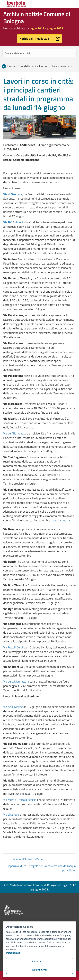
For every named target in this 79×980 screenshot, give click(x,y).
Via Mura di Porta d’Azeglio (20, 800)
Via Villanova (11, 815)
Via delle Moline (13, 707)
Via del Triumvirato (15, 433)
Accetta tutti (39, 962)
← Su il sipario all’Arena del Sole (23, 859)
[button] (39, 39)
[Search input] (39, 53)
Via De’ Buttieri (13, 222)
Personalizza (13, 953)
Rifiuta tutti (39, 970)
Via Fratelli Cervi (13, 647)
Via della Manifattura (16, 681)
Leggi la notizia (61, 520)
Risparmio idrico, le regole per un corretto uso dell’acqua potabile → (41, 868)
